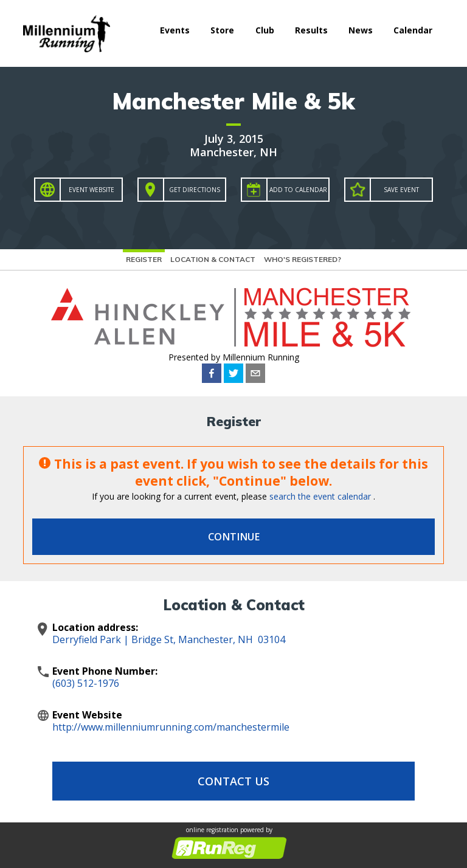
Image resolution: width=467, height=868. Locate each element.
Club (265, 30)
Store (222, 30)
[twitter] (233, 373)
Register (144, 259)
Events (175, 30)
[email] (255, 373)
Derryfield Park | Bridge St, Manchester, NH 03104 (169, 639)
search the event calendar (320, 496)
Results (311, 30)
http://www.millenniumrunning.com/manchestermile (171, 727)
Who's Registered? (303, 259)
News (361, 30)
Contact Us (233, 781)
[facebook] (212, 373)
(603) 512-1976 (86, 683)
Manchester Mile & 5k (233, 101)
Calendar (413, 30)
